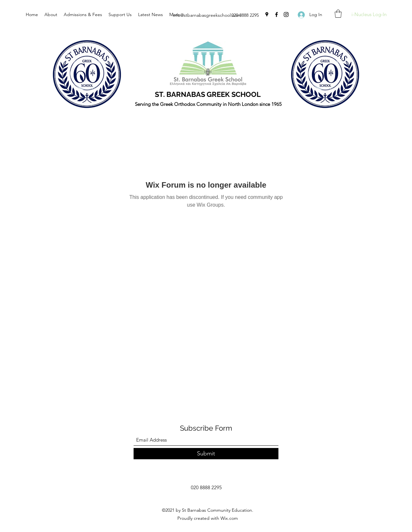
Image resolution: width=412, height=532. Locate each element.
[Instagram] (286, 14)
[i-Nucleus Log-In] (369, 15)
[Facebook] (276, 14)
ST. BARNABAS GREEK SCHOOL (208, 94)
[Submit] (206, 454)
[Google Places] (267, 14)
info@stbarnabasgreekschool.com (207, 15)
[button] (338, 14)
